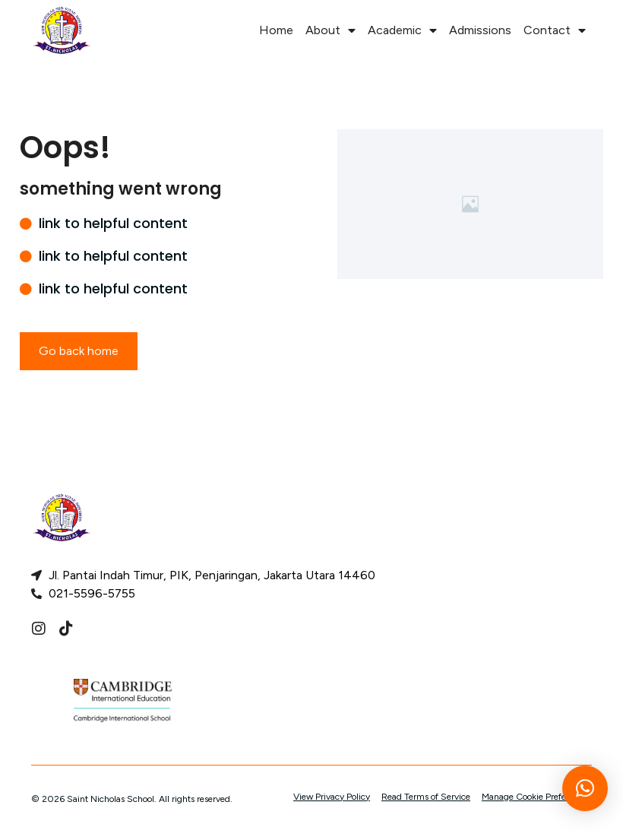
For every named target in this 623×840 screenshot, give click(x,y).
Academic (402, 30)
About (330, 30)
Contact (555, 30)
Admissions (480, 30)
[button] (585, 796)
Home (276, 30)
